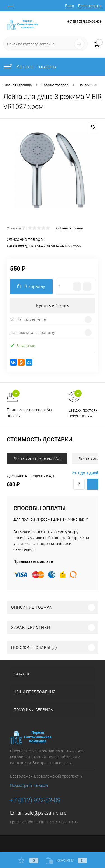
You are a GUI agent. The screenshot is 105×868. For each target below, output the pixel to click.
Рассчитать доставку (33, 333)
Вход (69, 6)
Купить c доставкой (93, 484)
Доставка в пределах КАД (37, 458)
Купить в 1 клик (53, 306)
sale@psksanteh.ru (46, 813)
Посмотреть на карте (29, 785)
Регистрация (90, 6)
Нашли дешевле (28, 320)
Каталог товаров (30, 67)
